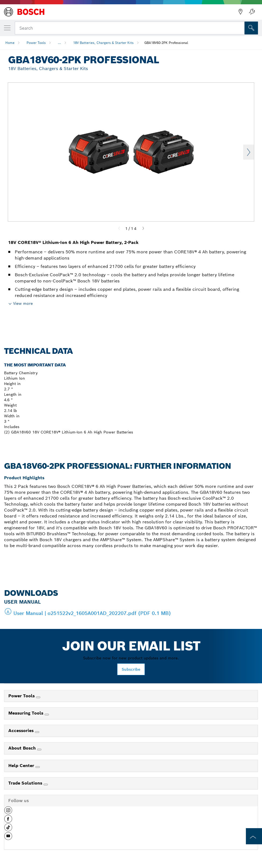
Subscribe (131, 669)
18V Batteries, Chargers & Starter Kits (103, 43)
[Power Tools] (38, 697)
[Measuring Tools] (47, 715)
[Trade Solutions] (46, 785)
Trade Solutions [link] (26, 783)
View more (23, 303)
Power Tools (36, 43)
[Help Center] (38, 767)
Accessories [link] (22, 731)
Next (249, 152)
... (59, 43)
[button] (8, 812)
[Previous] (119, 229)
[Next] (143, 229)
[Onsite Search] (251, 28)
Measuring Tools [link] (26, 713)
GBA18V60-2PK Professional (166, 43)
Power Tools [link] (22, 696)
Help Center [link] (22, 766)
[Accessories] (37, 732)
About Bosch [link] (23, 748)
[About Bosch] (39, 750)
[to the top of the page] (254, 836)
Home (10, 43)
